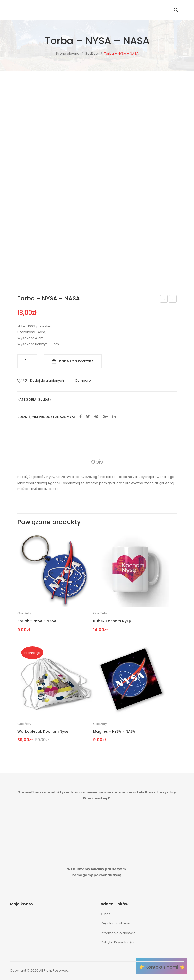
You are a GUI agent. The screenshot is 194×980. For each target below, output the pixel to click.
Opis (97, 462)
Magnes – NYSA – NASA (164, 299)
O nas (106, 914)
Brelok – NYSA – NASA (37, 621)
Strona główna (67, 53)
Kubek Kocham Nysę (112, 621)
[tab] (97, 462)
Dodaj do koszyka (76, 361)
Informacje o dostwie (118, 933)
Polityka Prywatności (117, 942)
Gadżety (92, 53)
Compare (83, 381)
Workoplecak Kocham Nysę (173, 299)
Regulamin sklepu (115, 923)
